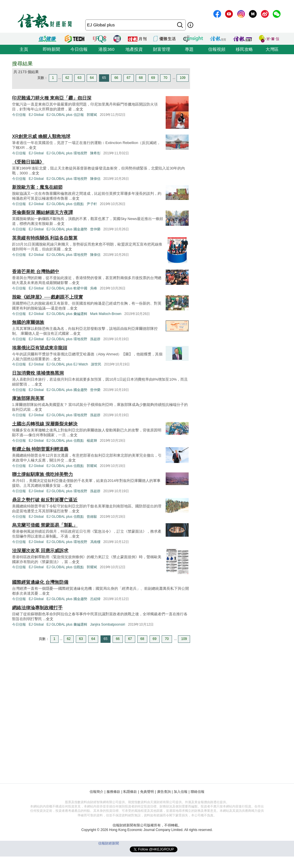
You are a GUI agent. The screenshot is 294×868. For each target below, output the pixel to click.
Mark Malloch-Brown (106, 314)
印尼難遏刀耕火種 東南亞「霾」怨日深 (52, 98)
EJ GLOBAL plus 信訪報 (65, 115)
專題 (189, 49)
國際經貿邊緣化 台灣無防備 (40, 582)
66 (116, 78)
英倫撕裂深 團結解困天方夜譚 (42, 212)
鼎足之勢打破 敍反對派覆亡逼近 (45, 500)
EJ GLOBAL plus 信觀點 (65, 204)
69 (153, 78)
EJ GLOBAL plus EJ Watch (67, 364)
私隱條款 (130, 792)
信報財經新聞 (109, 843)
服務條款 (113, 792)
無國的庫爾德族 (28, 322)
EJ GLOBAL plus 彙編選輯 (67, 314)
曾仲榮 (95, 229)
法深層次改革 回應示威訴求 (40, 551)
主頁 (24, 49)
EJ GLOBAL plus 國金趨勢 (67, 229)
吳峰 (94, 288)
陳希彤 (95, 153)
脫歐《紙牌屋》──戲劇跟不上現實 (48, 297)
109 (183, 78)
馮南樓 (95, 542)
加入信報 (181, 792)
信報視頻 (217, 49)
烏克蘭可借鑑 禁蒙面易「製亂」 (45, 525)
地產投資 (134, 49)
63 (79, 78)
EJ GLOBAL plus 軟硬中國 (67, 288)
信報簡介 (96, 792)
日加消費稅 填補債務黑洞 (38, 373)
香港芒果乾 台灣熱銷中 (36, 272)
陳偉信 (95, 179)
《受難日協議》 (28, 162)
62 (67, 78)
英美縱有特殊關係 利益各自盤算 (45, 238)
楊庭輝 (92, 441)
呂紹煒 (95, 599)
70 (165, 78)
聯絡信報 (198, 792)
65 (104, 78)
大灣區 (272, 49)
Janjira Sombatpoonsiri (108, 624)
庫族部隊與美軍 (28, 398)
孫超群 (95, 339)
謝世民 (96, 364)
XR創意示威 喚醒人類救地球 (41, 136)
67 (128, 78)
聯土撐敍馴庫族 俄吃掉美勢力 (42, 474)
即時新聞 (51, 49)
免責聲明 (147, 792)
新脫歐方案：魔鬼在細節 (37, 187)
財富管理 (162, 49)
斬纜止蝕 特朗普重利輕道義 (40, 449)
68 (141, 78)
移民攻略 (244, 49)
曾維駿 (92, 517)
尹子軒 (92, 204)
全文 (80, 109)
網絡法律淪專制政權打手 (37, 608)
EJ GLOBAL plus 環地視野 (67, 153)
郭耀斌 (92, 115)
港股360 (106, 49)
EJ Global (36, 115)
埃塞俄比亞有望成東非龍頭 (40, 348)
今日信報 (79, 49)
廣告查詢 (164, 792)
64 (92, 78)
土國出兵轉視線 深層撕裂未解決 (45, 424)
